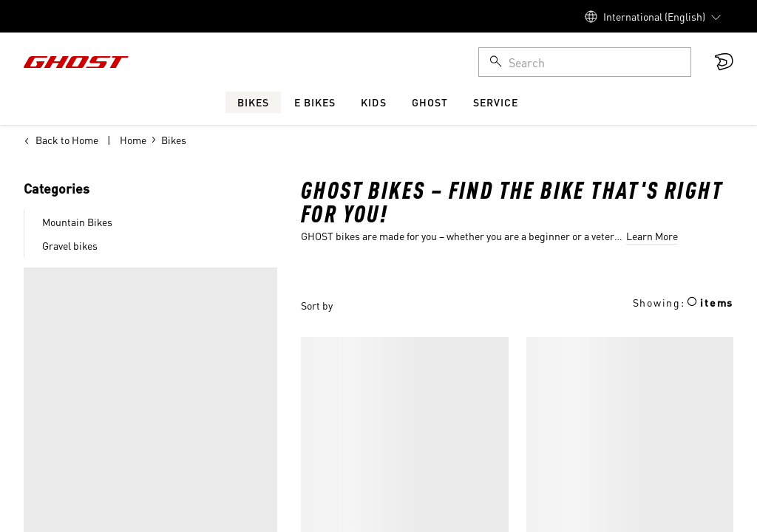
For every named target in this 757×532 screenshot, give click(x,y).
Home (133, 140)
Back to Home (61, 140)
